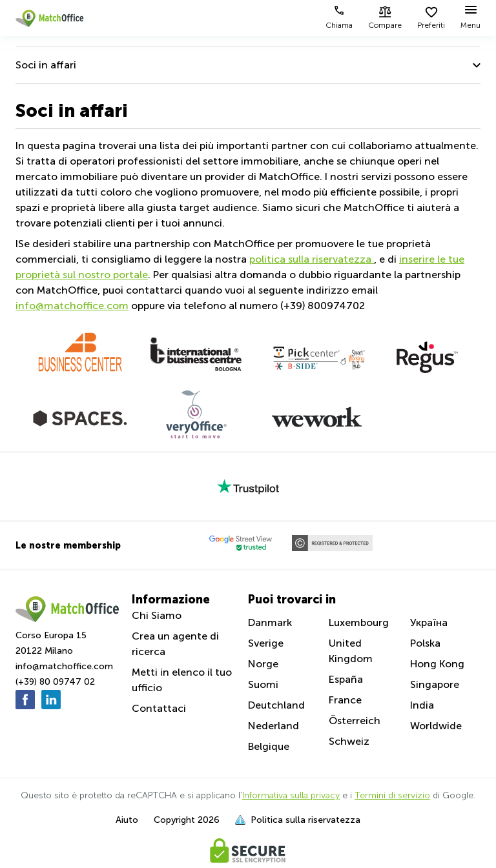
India (422, 705)
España (346, 679)
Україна (429, 622)
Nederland (274, 726)
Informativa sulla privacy (291, 795)
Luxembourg (359, 622)
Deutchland (276, 705)
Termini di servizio (392, 795)
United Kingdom (351, 651)
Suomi (263, 684)
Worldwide (436, 726)
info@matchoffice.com (72, 306)
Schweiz (349, 741)
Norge (263, 664)
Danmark (270, 622)
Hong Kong (437, 664)
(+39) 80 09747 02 (55, 682)
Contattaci (159, 708)
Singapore (435, 684)
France (345, 700)
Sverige (266, 643)
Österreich (355, 721)
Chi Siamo (157, 615)
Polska (425, 643)
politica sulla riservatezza (312, 259)
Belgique (269, 746)
